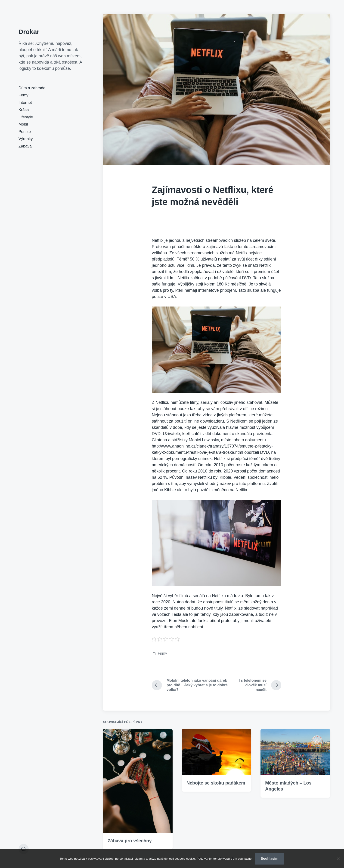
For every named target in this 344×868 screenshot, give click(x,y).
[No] (338, 859)
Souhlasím (270, 858)
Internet (25, 103)
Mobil (23, 124)
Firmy (23, 95)
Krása (24, 110)
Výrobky (26, 139)
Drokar (29, 32)
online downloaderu (206, 421)
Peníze (25, 132)
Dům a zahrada (32, 88)
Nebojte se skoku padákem (216, 804)
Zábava (25, 146)
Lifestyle (26, 117)
